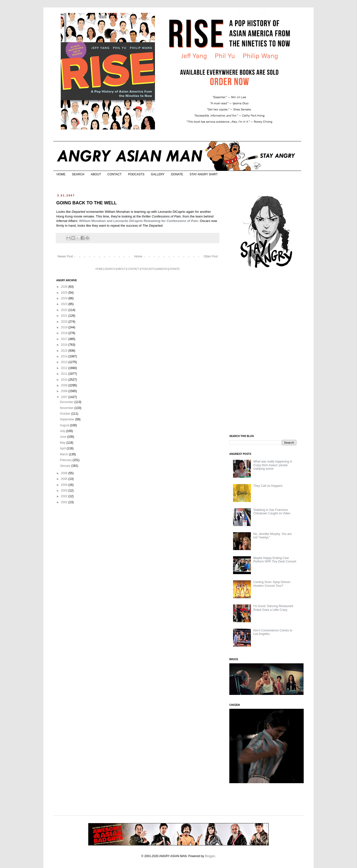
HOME (61, 174)
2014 (65, 356)
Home (138, 256)
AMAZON (162, 269)
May (63, 443)
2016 (65, 345)
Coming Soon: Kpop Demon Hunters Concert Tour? (272, 584)
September (67, 419)
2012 (65, 368)
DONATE (177, 174)
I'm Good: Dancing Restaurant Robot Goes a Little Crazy (273, 608)
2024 (65, 298)
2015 (65, 351)
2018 (65, 333)
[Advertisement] (267, 352)
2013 (65, 362)
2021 (65, 316)
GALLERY (158, 174)
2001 (65, 502)
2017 (65, 339)
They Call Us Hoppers (268, 486)
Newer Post (65, 256)
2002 (65, 496)
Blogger (210, 856)
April (63, 448)
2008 (65, 391)
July (63, 431)
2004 (65, 485)
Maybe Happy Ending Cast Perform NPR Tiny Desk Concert (275, 560)
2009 (65, 385)
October (65, 414)
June (63, 437)
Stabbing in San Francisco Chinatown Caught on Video (272, 512)
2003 (65, 491)
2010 (65, 380)
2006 (65, 473)
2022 (65, 310)
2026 (65, 287)
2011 (65, 374)
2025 (65, 293)
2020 (65, 322)
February (66, 460)
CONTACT (114, 174)
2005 (65, 479)
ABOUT (96, 174)
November (67, 408)
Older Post (211, 256)
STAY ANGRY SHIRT (204, 174)
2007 (65, 397)
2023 (65, 304)
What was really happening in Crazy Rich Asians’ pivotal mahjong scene (273, 465)
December (67, 402)
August (65, 425)
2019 (65, 327)
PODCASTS (136, 174)
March (64, 454)
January (65, 466)
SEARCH (78, 174)
